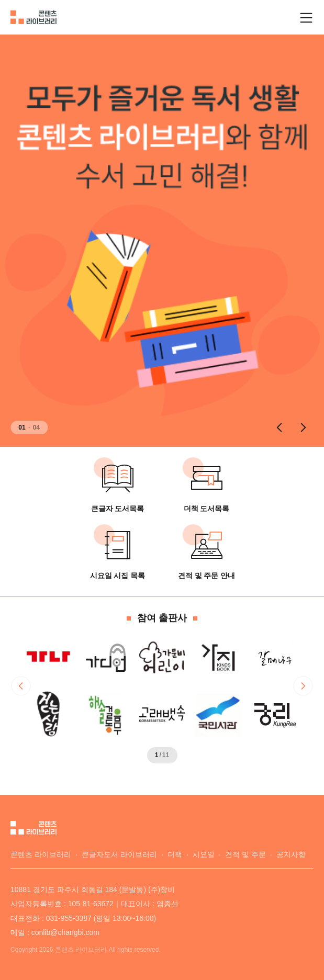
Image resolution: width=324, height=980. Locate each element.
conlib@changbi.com (65, 932)
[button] (279, 427)
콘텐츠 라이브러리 (41, 854)
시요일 (204, 854)
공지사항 (291, 854)
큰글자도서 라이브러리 (119, 854)
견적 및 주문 (245, 854)
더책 (175, 854)
